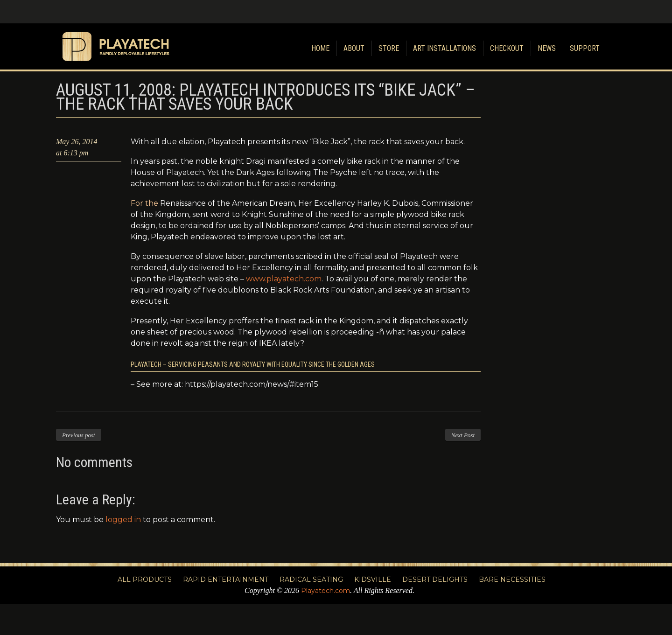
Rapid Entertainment (226, 579)
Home (320, 48)
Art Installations (444, 48)
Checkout (507, 48)
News (547, 48)
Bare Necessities (512, 579)
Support (585, 48)
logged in (123, 520)
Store (389, 48)
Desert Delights (435, 579)
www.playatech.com (284, 279)
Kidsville (373, 579)
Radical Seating (311, 579)
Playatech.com (325, 591)
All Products (145, 579)
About (354, 48)
